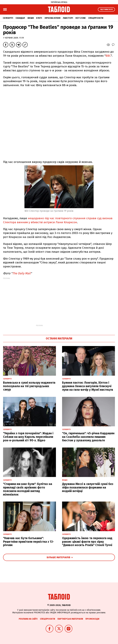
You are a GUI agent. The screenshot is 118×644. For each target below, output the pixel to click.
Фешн (31, 18)
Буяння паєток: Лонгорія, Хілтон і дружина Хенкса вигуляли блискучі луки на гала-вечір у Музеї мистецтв (88, 386)
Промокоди (92, 619)
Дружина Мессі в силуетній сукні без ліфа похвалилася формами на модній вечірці (88, 487)
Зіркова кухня (52, 18)
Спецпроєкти (96, 18)
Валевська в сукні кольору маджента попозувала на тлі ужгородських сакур (29, 386)
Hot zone (81, 18)
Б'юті (39, 18)
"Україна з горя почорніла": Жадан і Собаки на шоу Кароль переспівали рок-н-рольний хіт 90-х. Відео (28, 437)
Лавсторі (68, 18)
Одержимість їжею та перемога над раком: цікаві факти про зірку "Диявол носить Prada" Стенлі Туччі (87, 542)
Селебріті (8, 18)
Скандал (20, 18)
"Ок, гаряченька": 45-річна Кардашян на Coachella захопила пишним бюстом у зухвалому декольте (88, 437)
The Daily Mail (21, 273)
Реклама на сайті (28, 619)
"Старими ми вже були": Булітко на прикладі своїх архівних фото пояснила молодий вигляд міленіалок (28, 489)
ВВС (108, 56)
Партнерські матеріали (70, 619)
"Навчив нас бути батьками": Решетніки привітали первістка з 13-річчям (29, 542)
